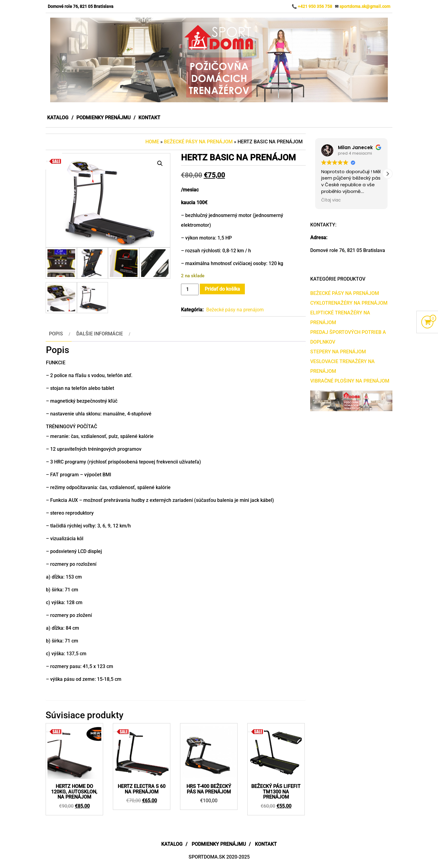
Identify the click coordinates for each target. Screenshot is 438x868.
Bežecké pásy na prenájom (198, 142)
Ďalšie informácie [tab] (100, 334)
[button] (160, 163)
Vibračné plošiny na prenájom (350, 381)
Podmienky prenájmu (103, 118)
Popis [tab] (56, 334)
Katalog (58, 118)
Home (152, 142)
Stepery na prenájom (338, 352)
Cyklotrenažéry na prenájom (349, 303)
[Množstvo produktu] (190, 289)
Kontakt (149, 118)
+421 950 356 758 (315, 6)
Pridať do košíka (222, 289)
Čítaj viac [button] (331, 200)
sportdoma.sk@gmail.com (365, 6)
